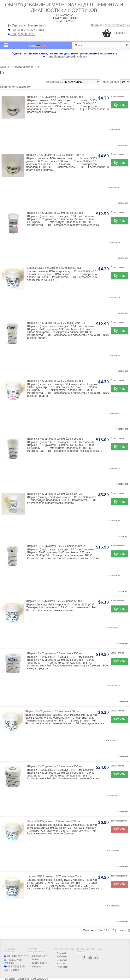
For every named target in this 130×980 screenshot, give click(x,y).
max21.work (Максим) (13, 961)
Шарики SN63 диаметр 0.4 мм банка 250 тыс (55, 439)
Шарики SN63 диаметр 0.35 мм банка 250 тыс (56, 323)
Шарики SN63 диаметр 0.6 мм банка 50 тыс (54, 821)
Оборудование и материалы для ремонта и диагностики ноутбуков (64, 7)
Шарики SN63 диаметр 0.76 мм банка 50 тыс (55, 876)
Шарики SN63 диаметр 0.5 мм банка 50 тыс (53, 711)
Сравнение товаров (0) (15, 87)
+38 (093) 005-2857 (21, 34)
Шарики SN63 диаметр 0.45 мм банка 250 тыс (56, 546)
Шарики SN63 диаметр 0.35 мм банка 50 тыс (55, 381)
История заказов (62, 962)
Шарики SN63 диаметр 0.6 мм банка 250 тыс (55, 766)
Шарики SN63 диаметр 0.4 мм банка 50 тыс (55, 494)
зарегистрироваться (117, 25)
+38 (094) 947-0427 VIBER (26, 30)
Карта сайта (40, 963)
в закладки (115, 129)
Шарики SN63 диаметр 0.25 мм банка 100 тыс (55, 155)
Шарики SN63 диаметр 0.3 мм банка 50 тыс (54, 268)
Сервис (37, 966)
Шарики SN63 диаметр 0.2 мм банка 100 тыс (55, 97)
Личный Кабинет (62, 955)
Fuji (38, 67)
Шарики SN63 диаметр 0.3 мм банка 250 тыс (55, 213)
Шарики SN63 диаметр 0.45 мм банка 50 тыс (54, 601)
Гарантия (62, 967)
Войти (95, 25)
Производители (23, 67)
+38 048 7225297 (16, 956)
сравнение (123, 145)
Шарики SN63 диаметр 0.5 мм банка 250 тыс (55, 653)
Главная (5, 67)
